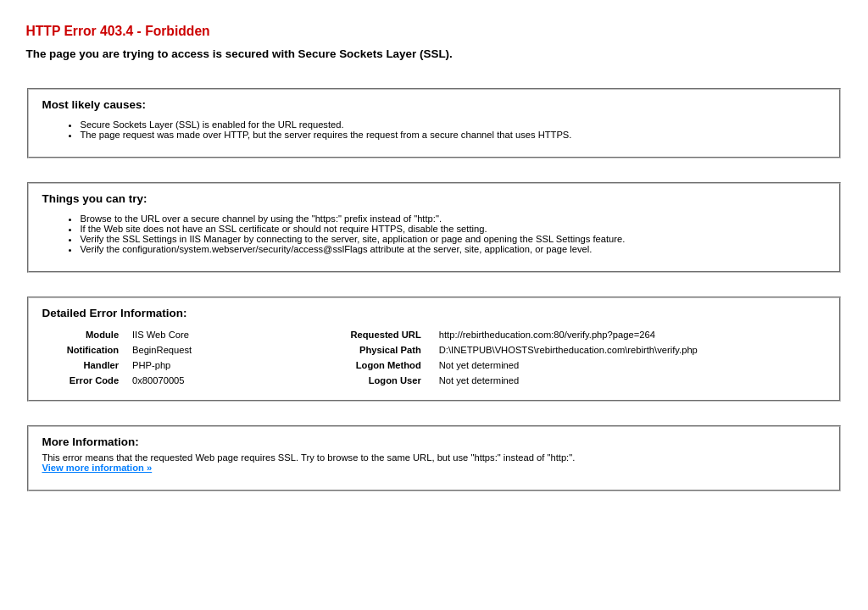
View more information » (97, 468)
